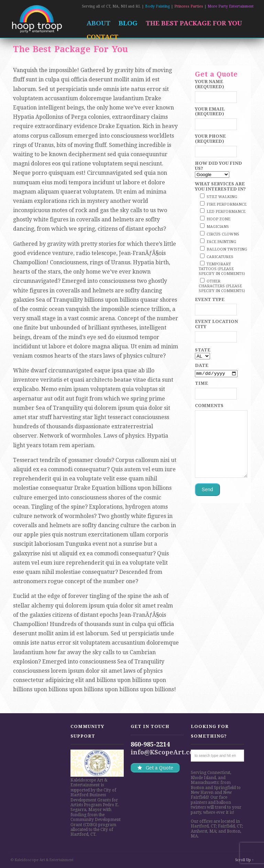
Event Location (216, 321)
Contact (102, 37)
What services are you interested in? (220, 186)
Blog (128, 23)
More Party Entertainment (231, 6)
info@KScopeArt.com (165, 752)
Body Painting (157, 6)
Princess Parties (189, 6)
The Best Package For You (194, 23)
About (98, 23)
